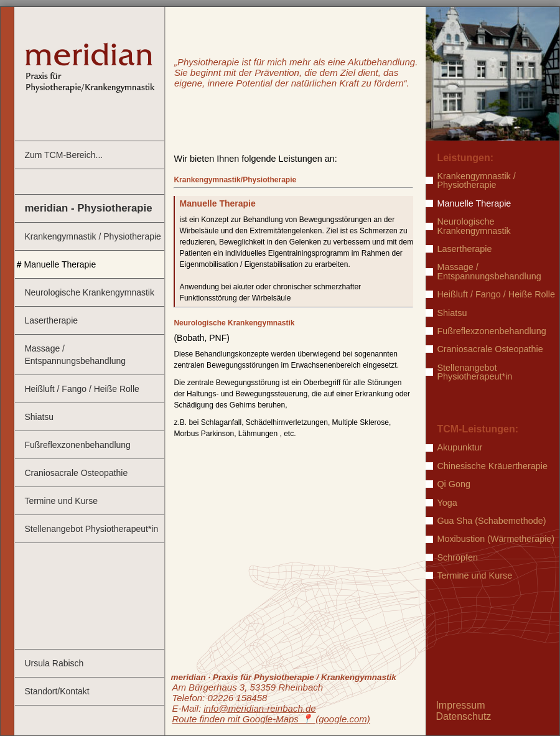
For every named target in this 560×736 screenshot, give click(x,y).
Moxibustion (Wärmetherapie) (496, 539)
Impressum (460, 705)
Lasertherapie (51, 320)
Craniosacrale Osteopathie (76, 473)
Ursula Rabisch (54, 663)
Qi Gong (454, 484)
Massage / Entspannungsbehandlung (75, 355)
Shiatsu (39, 417)
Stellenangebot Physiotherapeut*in (91, 529)
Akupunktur (460, 447)
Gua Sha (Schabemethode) (491, 521)
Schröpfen (457, 557)
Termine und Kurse (61, 501)
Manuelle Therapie (60, 264)
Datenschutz (463, 716)
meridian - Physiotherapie (88, 208)
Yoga (447, 503)
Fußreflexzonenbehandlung (77, 445)
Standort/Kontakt (57, 691)
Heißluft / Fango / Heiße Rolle (82, 389)
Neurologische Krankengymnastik (89, 292)
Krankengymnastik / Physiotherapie (92, 236)
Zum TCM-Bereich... (63, 155)
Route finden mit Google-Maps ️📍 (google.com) (271, 719)
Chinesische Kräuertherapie (492, 466)
